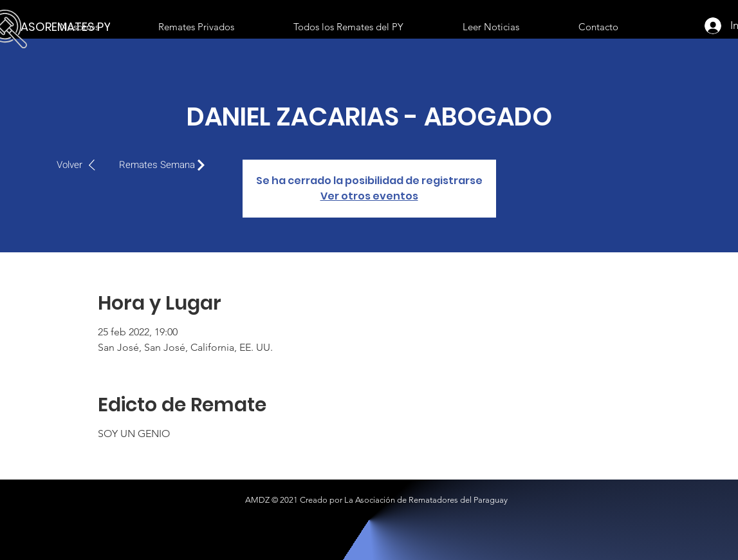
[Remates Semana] (165, 165)
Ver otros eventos (369, 196)
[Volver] (83, 165)
